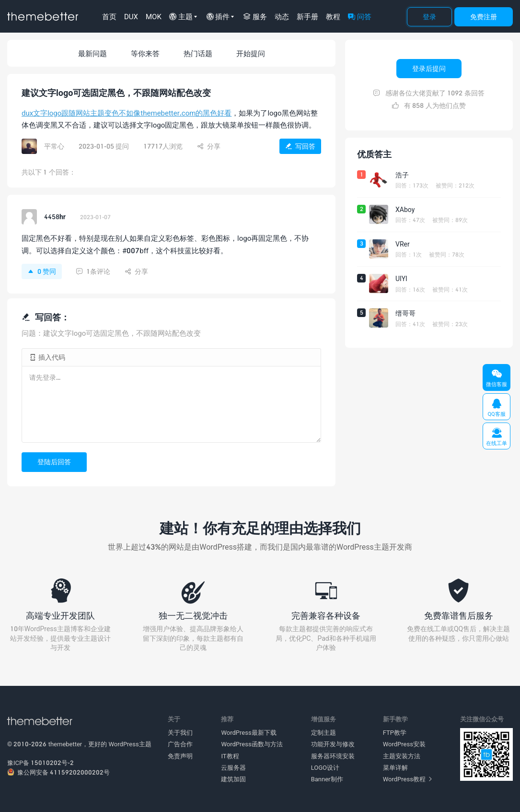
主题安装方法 (402, 756)
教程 (333, 16)
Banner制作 (327, 779)
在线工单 (497, 437)
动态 (282, 16)
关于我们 (180, 732)
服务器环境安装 (333, 756)
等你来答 (145, 53)
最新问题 (92, 53)
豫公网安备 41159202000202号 (58, 772)
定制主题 (324, 732)
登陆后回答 (54, 462)
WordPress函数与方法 (252, 744)
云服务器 (233, 767)
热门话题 (198, 53)
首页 (109, 16)
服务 (255, 16)
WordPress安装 (404, 744)
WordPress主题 (130, 744)
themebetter (65, 744)
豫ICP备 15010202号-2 (40, 763)
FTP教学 (395, 732)
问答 (360, 16)
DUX (131, 16)
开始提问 (251, 53)
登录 (429, 17)
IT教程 (230, 756)
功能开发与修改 (333, 744)
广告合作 (180, 744)
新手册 (307, 16)
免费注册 (484, 17)
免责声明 (180, 756)
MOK (154, 16)
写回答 (300, 146)
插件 (218, 16)
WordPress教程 (407, 779)
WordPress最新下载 (248, 732)
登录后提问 (429, 68)
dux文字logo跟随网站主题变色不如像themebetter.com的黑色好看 (127, 113)
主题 (181, 16)
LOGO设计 (325, 767)
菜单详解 (395, 767)
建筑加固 (233, 779)
